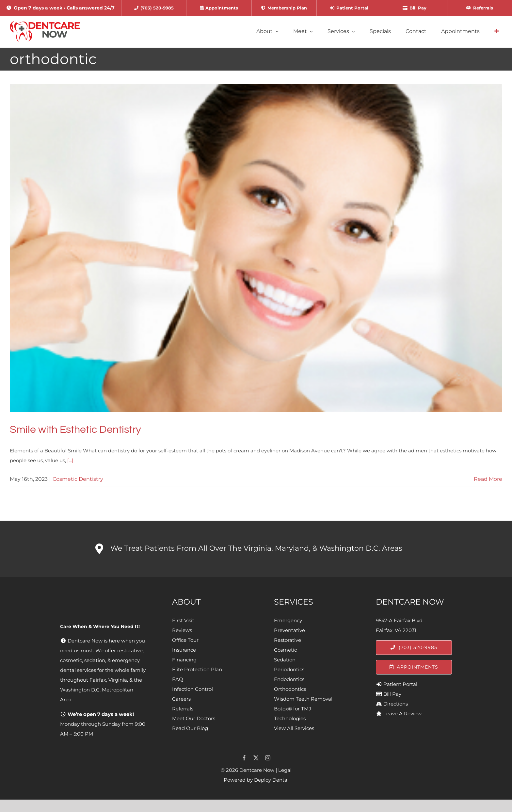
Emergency (288, 620)
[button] (256, 549)
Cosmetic (285, 650)
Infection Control (192, 689)
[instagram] (268, 758)
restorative (130, 650)
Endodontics (289, 679)
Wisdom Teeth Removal (303, 699)
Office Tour (185, 640)
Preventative (289, 630)
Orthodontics (290, 689)
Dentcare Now (257, 770)
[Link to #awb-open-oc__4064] (497, 31)
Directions (396, 704)
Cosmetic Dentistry (78, 479)
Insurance (184, 650)
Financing (184, 660)
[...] (70, 460)
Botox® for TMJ (293, 709)
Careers (181, 699)
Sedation (285, 660)
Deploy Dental (271, 780)
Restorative (288, 640)
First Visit (183, 620)
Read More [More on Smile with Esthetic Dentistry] (488, 479)
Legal (285, 770)
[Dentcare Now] (45, 23)
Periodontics (289, 669)
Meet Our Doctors (194, 718)
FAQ (178, 679)
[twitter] (256, 758)
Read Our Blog (190, 728)
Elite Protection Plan (197, 669)
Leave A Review (402, 714)
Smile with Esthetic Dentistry (75, 430)
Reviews (182, 630)
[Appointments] (414, 667)
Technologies (290, 718)
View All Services (294, 728)
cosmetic (71, 660)
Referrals (183, 709)
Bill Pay (392, 694)
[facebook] (244, 758)
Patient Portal (400, 684)
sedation (95, 660)
